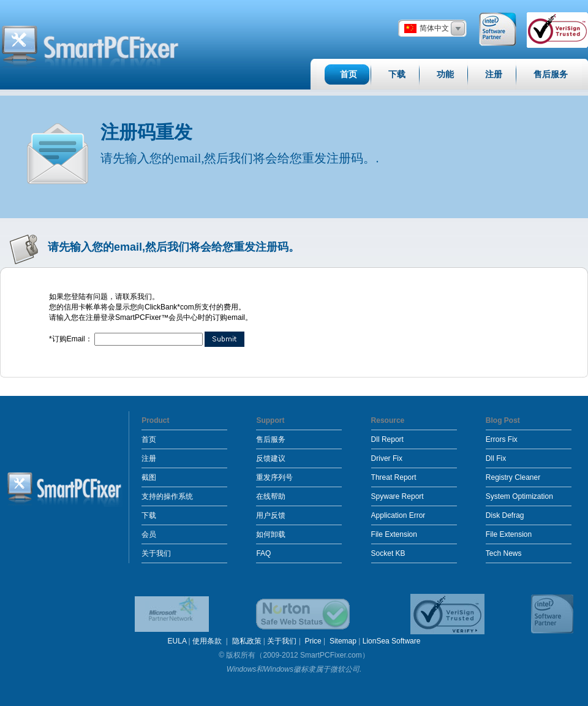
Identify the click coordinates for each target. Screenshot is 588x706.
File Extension (394, 534)
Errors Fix (502, 439)
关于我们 (156, 553)
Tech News (504, 553)
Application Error (398, 515)
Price (313, 641)
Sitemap (343, 641)
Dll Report (387, 439)
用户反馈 (271, 515)
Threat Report (394, 477)
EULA (177, 641)
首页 (149, 439)
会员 (149, 534)
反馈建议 (271, 458)
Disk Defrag (505, 515)
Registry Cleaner (513, 477)
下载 (149, 515)
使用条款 (208, 641)
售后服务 (271, 439)
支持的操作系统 (167, 496)
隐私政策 (247, 641)
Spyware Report (398, 496)
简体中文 (434, 28)
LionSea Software (392, 641)
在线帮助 (271, 496)
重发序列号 (274, 477)
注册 (149, 458)
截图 (149, 477)
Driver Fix (387, 458)
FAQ (263, 553)
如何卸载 (271, 534)
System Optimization (519, 496)
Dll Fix (496, 458)
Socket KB (388, 553)
